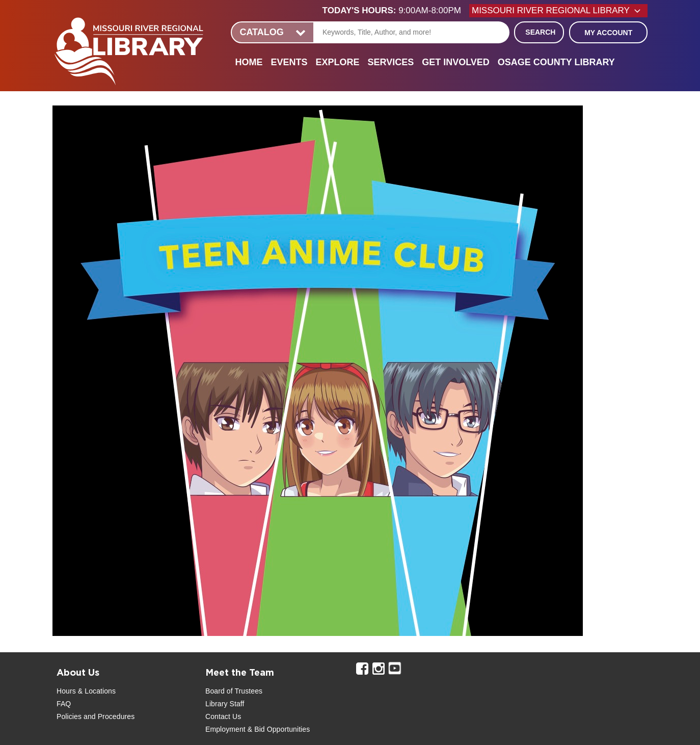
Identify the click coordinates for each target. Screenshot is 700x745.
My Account (608, 33)
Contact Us (223, 716)
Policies (69, 716)
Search (540, 32)
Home (249, 62)
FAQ (64, 704)
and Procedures (108, 716)
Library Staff (225, 704)
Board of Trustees (234, 691)
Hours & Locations (86, 691)
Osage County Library (556, 62)
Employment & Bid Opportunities (258, 729)
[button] (396, 11)
